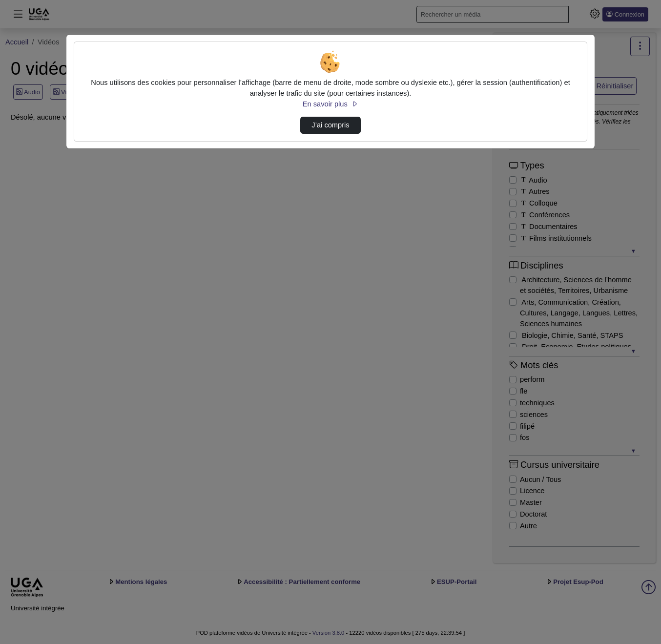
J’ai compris (330, 125)
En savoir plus (330, 104)
